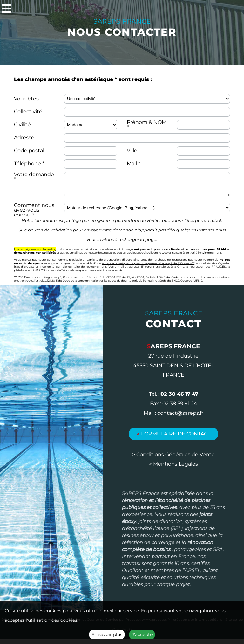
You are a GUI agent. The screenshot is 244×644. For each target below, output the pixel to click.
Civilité (22, 124)
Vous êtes (26, 99)
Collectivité (28, 111)
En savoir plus (107, 634)
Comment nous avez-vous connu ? (34, 215)
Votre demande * (34, 177)
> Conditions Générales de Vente (173, 459)
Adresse (24, 137)
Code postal (29, 151)
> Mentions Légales (173, 469)
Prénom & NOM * (147, 125)
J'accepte (142, 634)
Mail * (133, 164)
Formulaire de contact (173, 438)
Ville (132, 151)
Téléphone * (29, 164)
